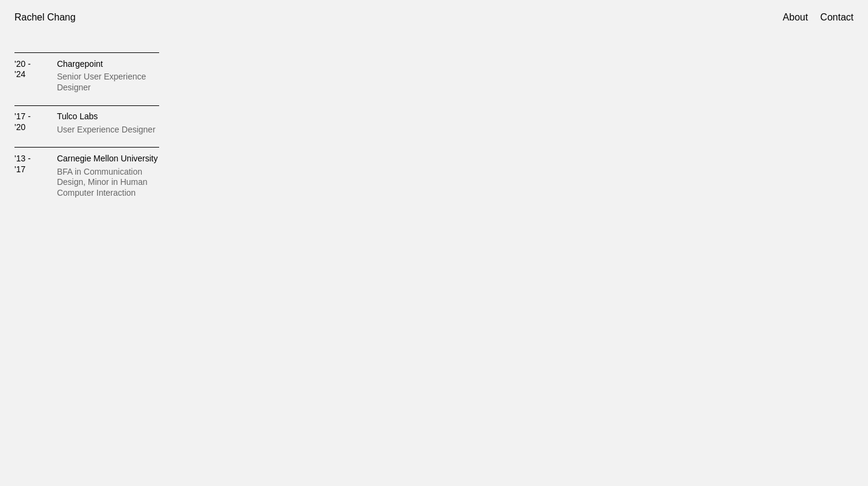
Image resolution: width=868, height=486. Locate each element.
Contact (837, 17)
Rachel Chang (45, 17)
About (796, 17)
